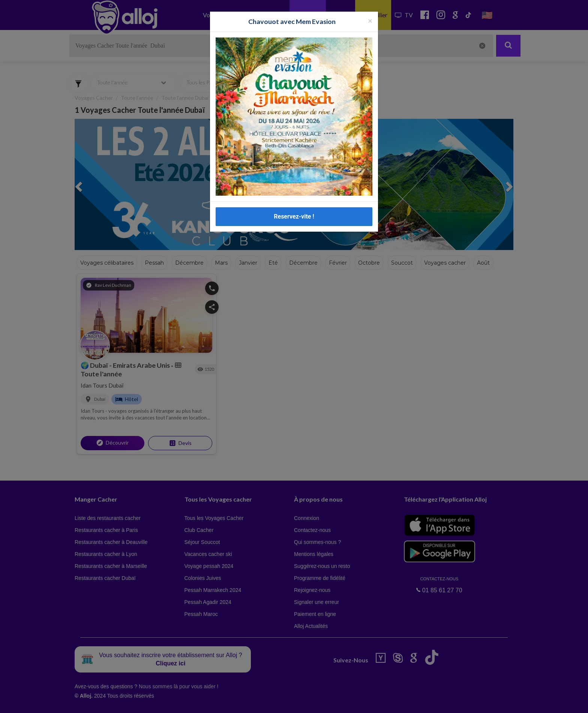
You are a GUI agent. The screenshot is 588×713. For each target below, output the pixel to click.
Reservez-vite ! (294, 216)
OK (165, 702)
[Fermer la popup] (370, 20)
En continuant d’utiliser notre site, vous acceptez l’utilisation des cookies (80, 702)
